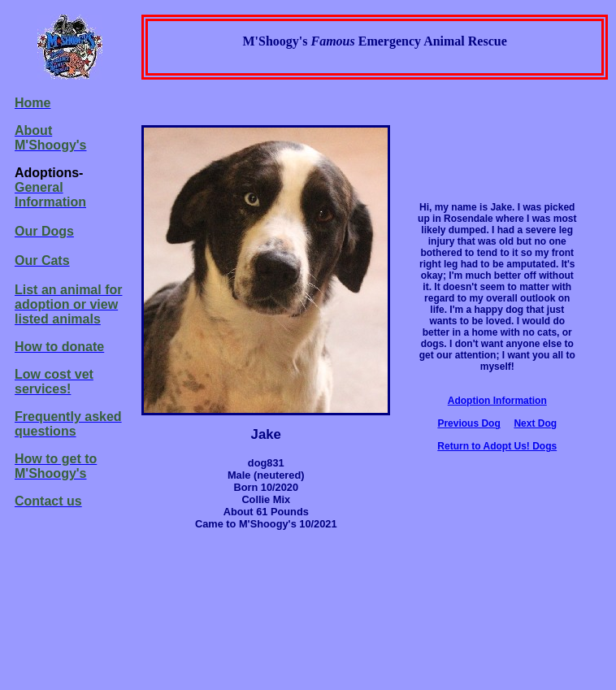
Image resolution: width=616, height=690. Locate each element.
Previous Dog (469, 423)
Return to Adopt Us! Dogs (497, 446)
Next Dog (535, 423)
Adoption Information (497, 401)
